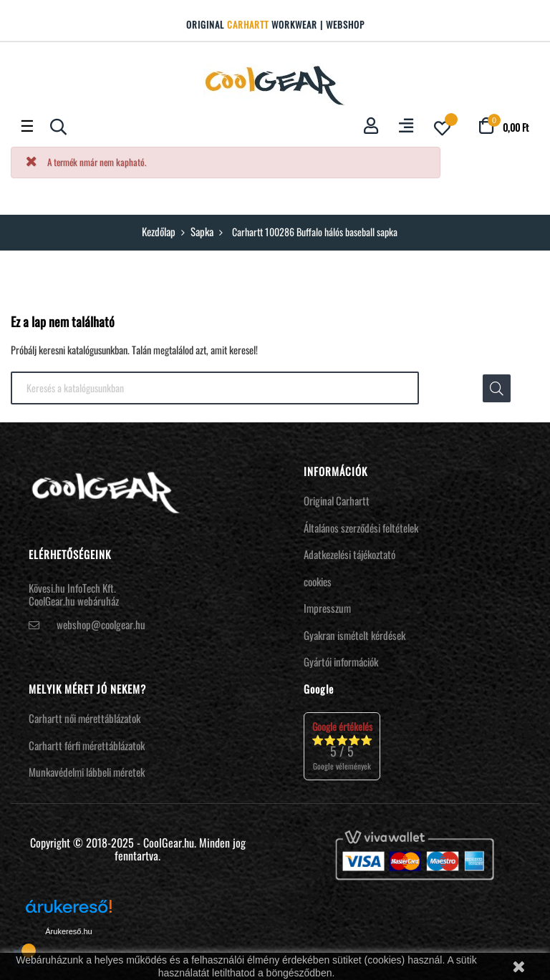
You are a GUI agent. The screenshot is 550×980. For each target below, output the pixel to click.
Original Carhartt (337, 500)
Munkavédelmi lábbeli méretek (87, 772)
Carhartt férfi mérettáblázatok (87, 745)
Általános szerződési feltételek (361, 528)
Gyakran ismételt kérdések (354, 635)
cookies (318, 581)
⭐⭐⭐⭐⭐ (342, 746)
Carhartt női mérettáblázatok (85, 718)
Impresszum (327, 608)
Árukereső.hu (68, 931)
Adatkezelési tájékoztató (349, 554)
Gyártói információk (341, 661)
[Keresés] (215, 388)
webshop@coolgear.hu (101, 624)
